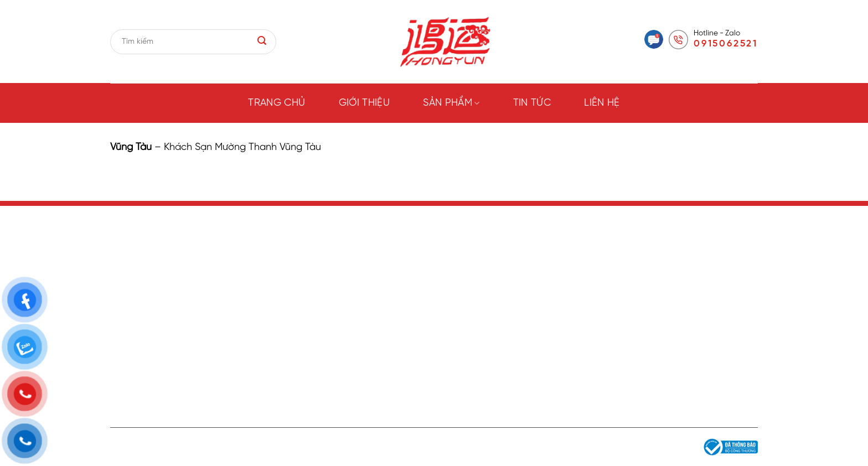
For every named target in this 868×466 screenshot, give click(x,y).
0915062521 (726, 44)
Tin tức (532, 103)
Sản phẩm (451, 103)
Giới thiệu (365, 103)
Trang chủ (277, 103)
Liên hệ (602, 103)
